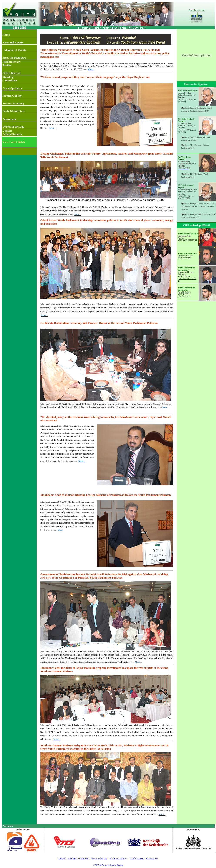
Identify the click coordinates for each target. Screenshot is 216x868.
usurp (56, 655)
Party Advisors (99, 858)
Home (62, 858)
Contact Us (152, 858)
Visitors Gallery (118, 858)
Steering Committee (78, 858)
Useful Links (136, 858)
